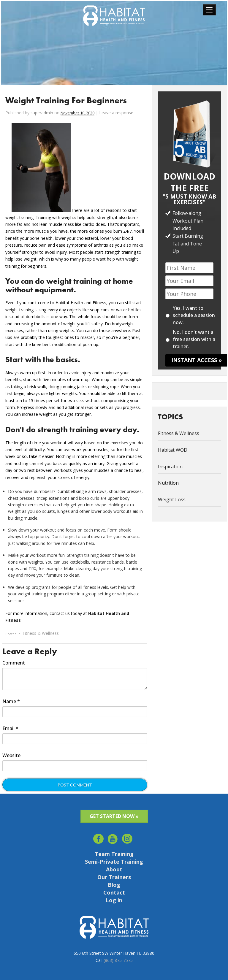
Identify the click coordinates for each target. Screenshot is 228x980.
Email (10, 728)
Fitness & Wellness (41, 633)
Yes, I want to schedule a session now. (194, 315)
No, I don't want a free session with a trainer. (194, 339)
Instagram (128, 837)
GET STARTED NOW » (114, 816)
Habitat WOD (173, 450)
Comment (14, 663)
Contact (114, 892)
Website (11, 755)
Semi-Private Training (114, 862)
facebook (98, 837)
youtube (113, 837)
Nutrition (168, 483)
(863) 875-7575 (118, 960)
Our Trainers (114, 877)
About (114, 869)
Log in (114, 900)
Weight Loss (172, 499)
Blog (114, 885)
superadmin (42, 113)
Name (11, 701)
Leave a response (116, 113)
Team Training (114, 854)
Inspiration (170, 467)
